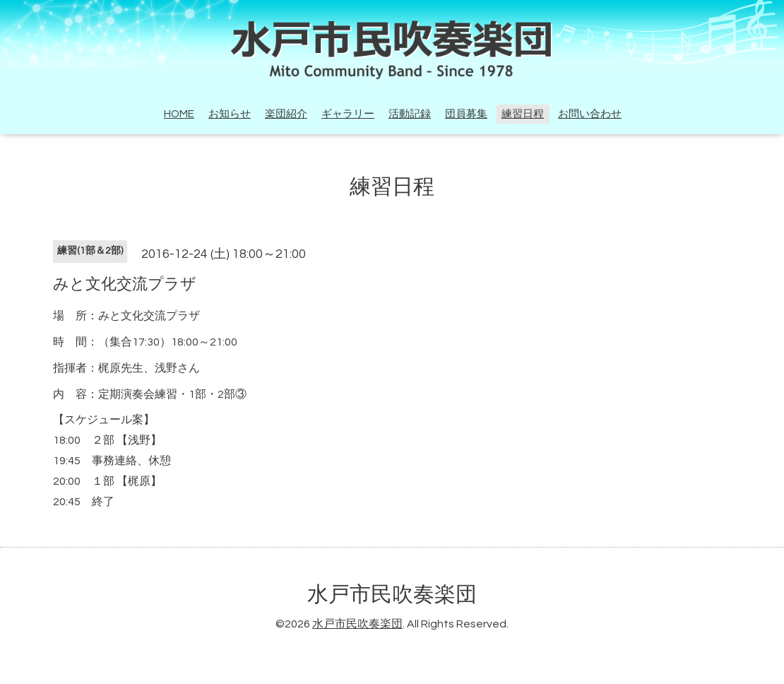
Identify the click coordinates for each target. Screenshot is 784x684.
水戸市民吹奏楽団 (392, 595)
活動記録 (410, 114)
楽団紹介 (286, 114)
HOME (179, 114)
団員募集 (466, 114)
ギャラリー (348, 114)
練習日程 (523, 114)
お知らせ (230, 114)
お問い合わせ (590, 114)
